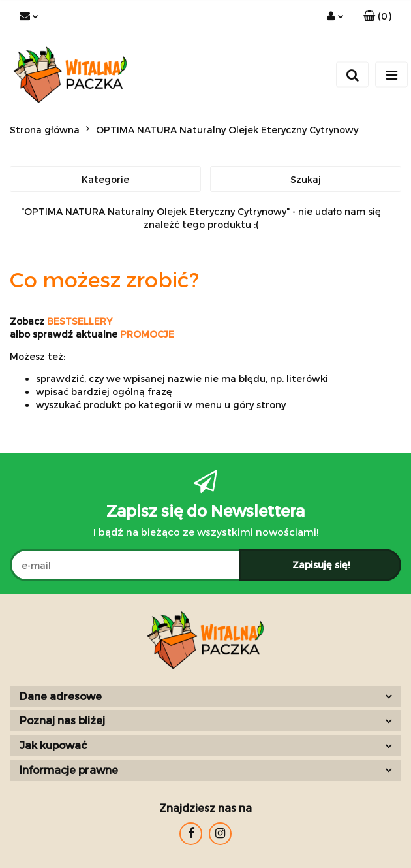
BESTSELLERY (80, 321)
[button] (377, 16)
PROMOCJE (147, 334)
